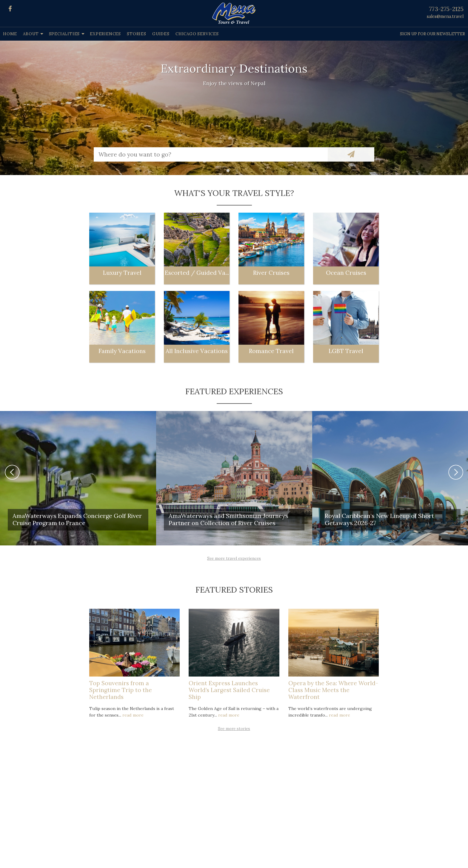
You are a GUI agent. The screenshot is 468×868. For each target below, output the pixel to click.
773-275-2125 (446, 9)
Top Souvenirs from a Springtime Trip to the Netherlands (121, 690)
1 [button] (230, 172)
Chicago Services (197, 34)
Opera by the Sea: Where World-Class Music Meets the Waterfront (333, 690)
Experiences (105, 34)
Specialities (64, 34)
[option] (234, 108)
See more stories (234, 729)
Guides (161, 34)
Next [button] (456, 472)
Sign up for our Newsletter (432, 34)
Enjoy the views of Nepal (234, 83)
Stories (137, 34)
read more (133, 715)
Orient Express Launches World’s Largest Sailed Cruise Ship (229, 690)
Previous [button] (12, 472)
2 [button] (238, 172)
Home (10, 34)
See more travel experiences (234, 558)
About (31, 34)
